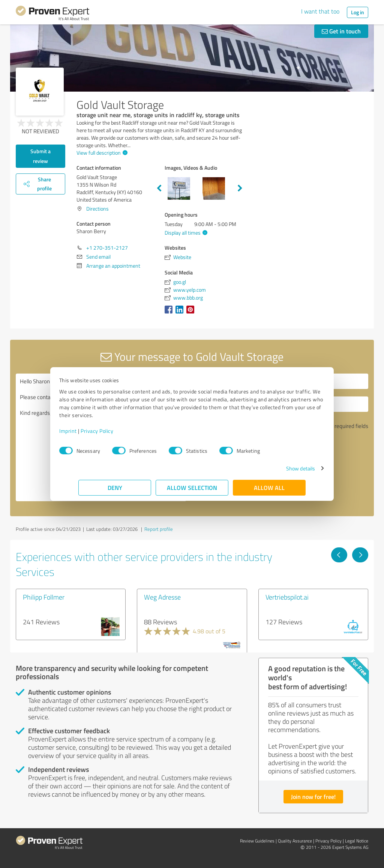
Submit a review (40, 156)
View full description (101, 153)
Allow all (269, 487)
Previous (159, 188)
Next (240, 188)
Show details (281, 468)
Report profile (159, 529)
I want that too (320, 11)
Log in (358, 12)
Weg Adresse (162, 597)
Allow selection (192, 487)
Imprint (87, 431)
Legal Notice (357, 841)
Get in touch (341, 31)
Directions (97, 209)
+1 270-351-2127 (107, 248)
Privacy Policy (116, 431)
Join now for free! (313, 796)
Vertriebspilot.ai (287, 597)
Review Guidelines (257, 841)
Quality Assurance (295, 841)
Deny (115, 487)
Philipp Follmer (44, 597)
